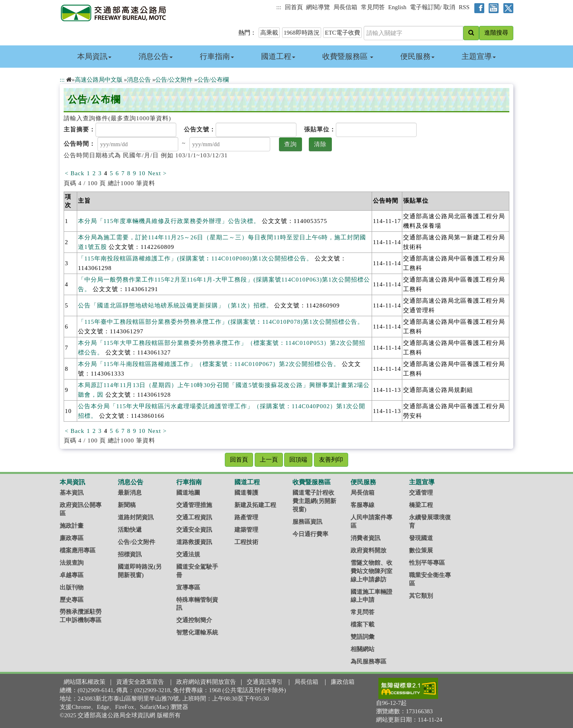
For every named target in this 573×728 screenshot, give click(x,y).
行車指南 (217, 56)
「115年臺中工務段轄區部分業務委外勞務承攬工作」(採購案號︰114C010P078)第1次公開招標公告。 (221, 322)
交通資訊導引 (265, 682)
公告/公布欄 (213, 80)
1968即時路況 (302, 33)
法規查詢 (72, 563)
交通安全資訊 (194, 530)
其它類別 (421, 596)
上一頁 (269, 460)
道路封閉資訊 (136, 517)
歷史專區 (72, 600)
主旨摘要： (80, 129)
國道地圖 (188, 493)
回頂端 (298, 460)
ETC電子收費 (342, 33)
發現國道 (421, 538)
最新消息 (130, 493)
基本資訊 (72, 493)
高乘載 (269, 33)
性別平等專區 (427, 563)
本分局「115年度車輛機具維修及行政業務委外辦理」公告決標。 (169, 221)
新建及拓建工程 (255, 505)
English (398, 7)
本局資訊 (94, 56)
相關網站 (363, 649)
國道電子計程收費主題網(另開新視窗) (314, 501)
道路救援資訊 (194, 542)
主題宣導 (479, 56)
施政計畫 (72, 526)
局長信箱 (345, 7)
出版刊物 (72, 587)
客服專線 (363, 505)
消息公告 (156, 56)
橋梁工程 (421, 505)
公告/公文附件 (174, 80)
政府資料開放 (368, 550)
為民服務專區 (368, 661)
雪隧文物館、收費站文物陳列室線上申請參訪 (371, 571)
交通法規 (188, 554)
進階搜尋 (496, 33)
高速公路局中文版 (99, 80)
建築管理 (246, 530)
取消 (449, 7)
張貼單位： (320, 129)
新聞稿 (127, 505)
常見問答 (373, 7)
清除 (320, 144)
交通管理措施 (194, 505)
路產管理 (246, 517)
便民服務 (417, 56)
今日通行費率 (310, 534)
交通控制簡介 (194, 620)
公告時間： (80, 144)
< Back (75, 173)
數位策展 (421, 550)
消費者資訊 (365, 538)
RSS (464, 7)
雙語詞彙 (363, 637)
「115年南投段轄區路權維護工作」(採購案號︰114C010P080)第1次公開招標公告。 (195, 258)
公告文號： (200, 129)
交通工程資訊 (194, 517)
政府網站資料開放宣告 (206, 682)
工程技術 (246, 542)
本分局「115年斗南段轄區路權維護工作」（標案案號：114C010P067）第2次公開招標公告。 (209, 364)
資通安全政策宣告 (140, 682)
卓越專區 (72, 575)
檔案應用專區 (78, 550)
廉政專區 (72, 538)
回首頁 (294, 7)
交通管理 (421, 493)
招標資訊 (130, 554)
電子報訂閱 (425, 7)
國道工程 (278, 56)
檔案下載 (363, 624)
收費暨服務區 (348, 56)
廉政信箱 (343, 682)
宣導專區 (188, 587)
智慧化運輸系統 (197, 632)
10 (142, 173)
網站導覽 (318, 7)
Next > (157, 173)
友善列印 (331, 460)
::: (279, 7)
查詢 (290, 144)
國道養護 (246, 493)
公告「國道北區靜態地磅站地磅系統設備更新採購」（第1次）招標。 (175, 305)
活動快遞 (130, 530)
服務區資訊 (307, 522)
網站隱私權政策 (85, 682)
